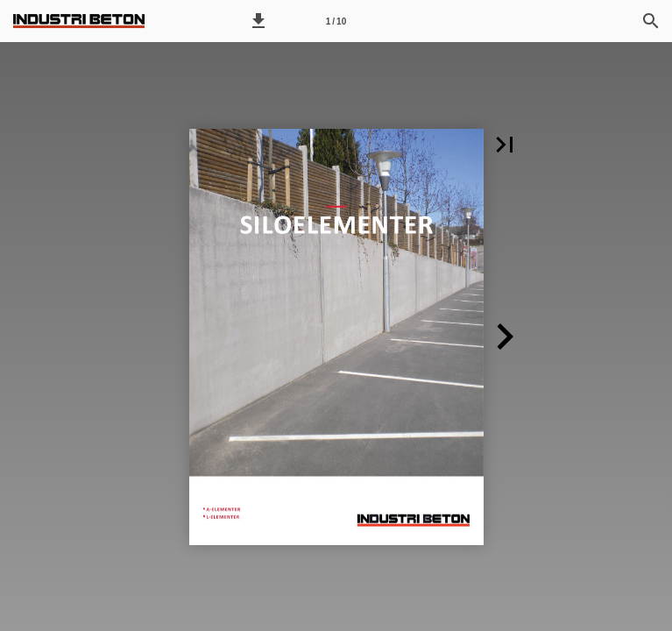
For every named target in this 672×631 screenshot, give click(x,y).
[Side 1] (336, 21)
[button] (258, 21)
